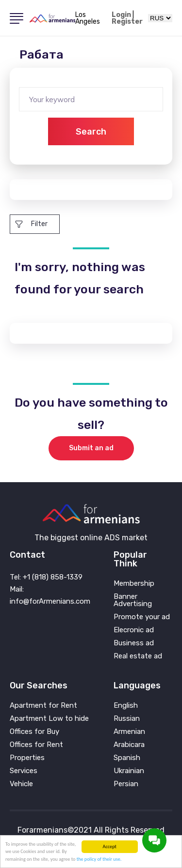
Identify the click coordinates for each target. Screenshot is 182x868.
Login (121, 15)
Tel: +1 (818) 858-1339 (46, 577)
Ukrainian (129, 771)
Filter (31, 224)
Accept (110, 846)
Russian (127, 719)
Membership (134, 584)
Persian (126, 784)
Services (24, 771)
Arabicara (129, 745)
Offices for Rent (36, 745)
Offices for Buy (34, 732)
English (126, 706)
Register (127, 22)
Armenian (129, 732)
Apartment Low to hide (49, 719)
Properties (27, 758)
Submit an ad (91, 448)
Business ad (134, 643)
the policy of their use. (99, 859)
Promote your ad (142, 617)
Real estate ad (138, 656)
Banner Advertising (133, 600)
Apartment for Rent (43, 706)
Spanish (127, 758)
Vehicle (21, 784)
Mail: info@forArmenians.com (50, 595)
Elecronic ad (134, 630)
